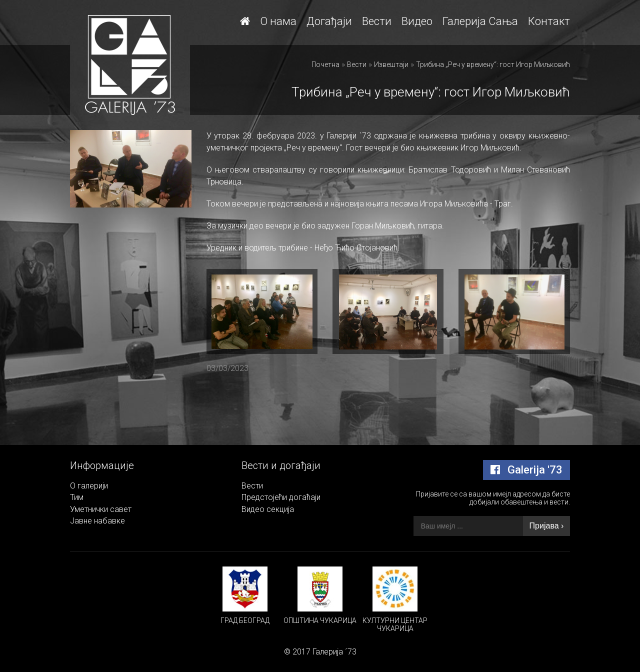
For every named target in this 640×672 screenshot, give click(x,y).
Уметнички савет (101, 509)
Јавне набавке (97, 521)
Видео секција (268, 509)
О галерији (89, 486)
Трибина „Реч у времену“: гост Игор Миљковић (493, 64)
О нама (278, 21)
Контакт (549, 21)
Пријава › (547, 526)
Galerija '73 (526, 470)
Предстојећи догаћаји (281, 497)
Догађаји (329, 21)
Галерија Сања (480, 21)
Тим (77, 497)
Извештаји (391, 64)
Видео (417, 21)
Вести (377, 21)
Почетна (325, 64)
